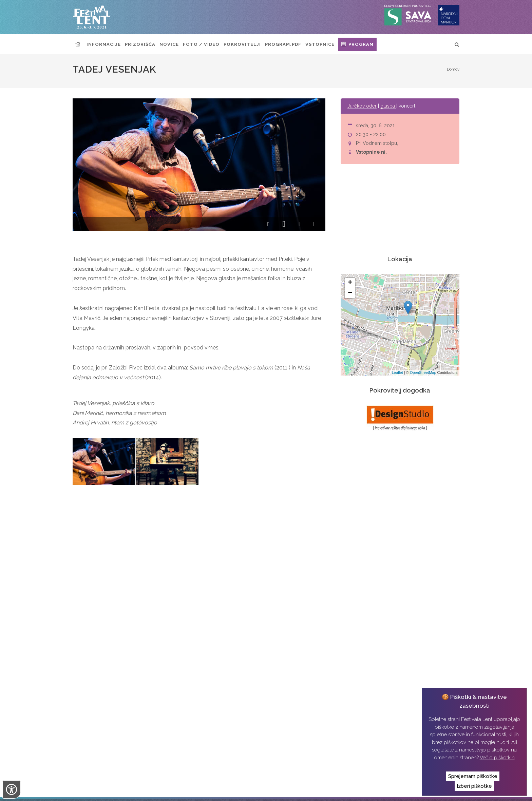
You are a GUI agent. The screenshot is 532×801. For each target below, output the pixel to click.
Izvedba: (257, 790)
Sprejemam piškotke (473, 776)
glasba (388, 106)
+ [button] (350, 283)
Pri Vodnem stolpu (376, 143)
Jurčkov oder (362, 106)
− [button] (350, 293)
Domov (453, 69)
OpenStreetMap (423, 373)
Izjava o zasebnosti (215, 790)
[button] (269, 225)
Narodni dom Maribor (114, 790)
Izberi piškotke (474, 786)
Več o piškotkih (497, 758)
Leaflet (397, 373)
